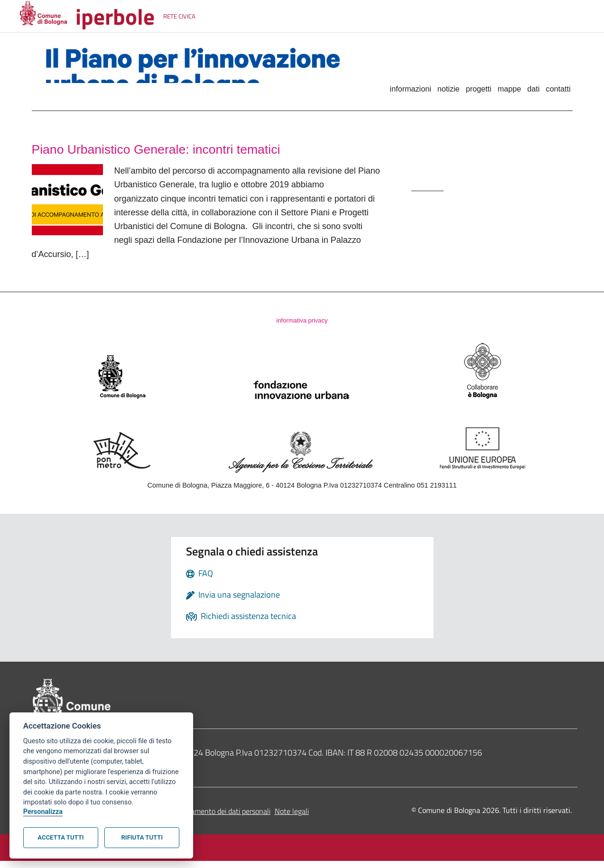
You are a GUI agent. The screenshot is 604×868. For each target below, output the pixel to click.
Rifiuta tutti (142, 837)
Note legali (292, 818)
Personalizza (43, 812)
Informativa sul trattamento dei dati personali (199, 818)
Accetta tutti (60, 837)
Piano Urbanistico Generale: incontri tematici (200, 151)
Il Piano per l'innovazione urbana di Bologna (194, 73)
